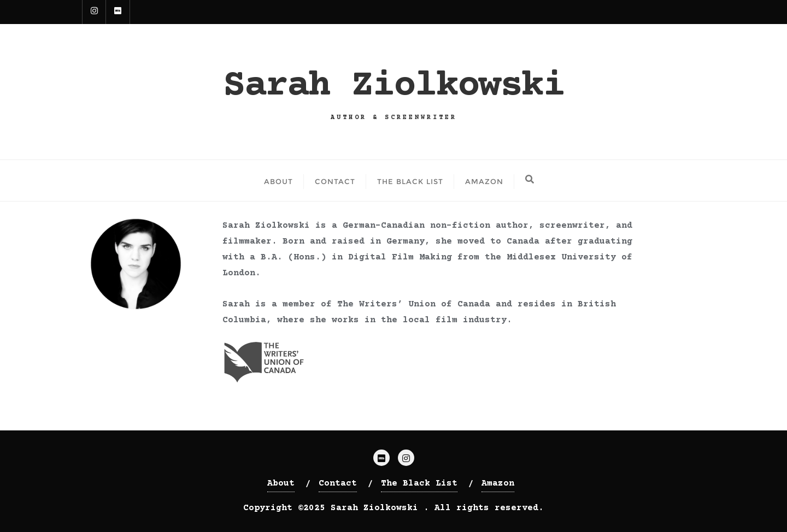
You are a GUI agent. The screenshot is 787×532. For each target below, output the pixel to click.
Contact (338, 483)
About (281, 483)
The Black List (419, 483)
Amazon (498, 483)
